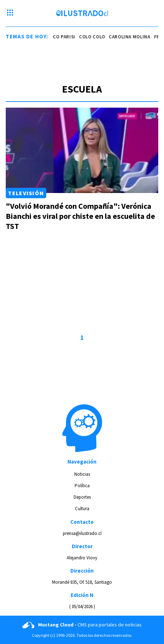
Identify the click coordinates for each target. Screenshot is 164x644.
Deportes (82, 497)
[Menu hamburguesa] (10, 13)
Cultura (82, 509)
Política (82, 486)
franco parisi (59, 37)
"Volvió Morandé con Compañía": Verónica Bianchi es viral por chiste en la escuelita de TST (80, 216)
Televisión (26, 193)
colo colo (93, 37)
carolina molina (130, 37)
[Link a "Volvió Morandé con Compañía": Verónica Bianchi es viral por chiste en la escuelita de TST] (82, 150)
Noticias (82, 474)
